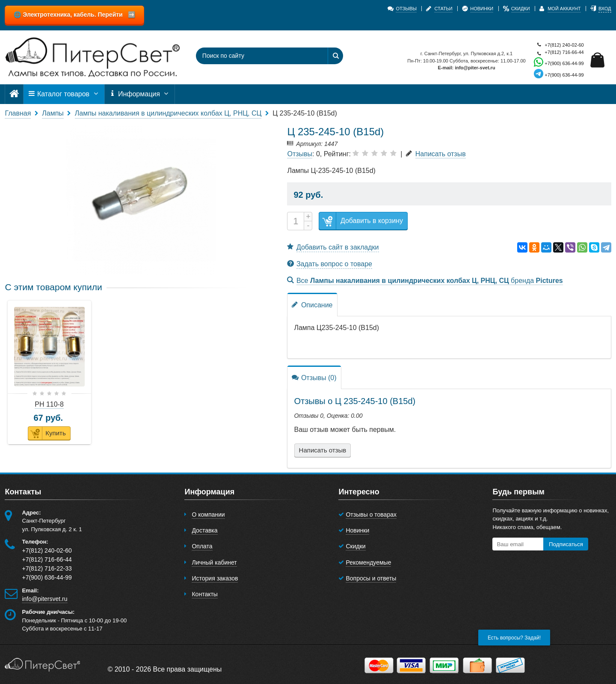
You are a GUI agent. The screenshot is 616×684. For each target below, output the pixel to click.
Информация (140, 94)
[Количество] (296, 221)
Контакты (204, 594)
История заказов (215, 578)
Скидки (355, 546)
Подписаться (566, 544)
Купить (47, 433)
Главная (18, 113)
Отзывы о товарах (371, 514)
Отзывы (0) (314, 377)
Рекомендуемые (368, 562)
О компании (208, 514)
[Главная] (14, 94)
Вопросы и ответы (371, 578)
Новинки (357, 530)
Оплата (202, 546)
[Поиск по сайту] (257, 56)
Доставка (204, 530)
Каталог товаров (64, 94)
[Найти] (335, 56)
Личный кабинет (214, 562)
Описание (312, 305)
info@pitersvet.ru (44, 599)
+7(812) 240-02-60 (559, 45)
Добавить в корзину (361, 221)
